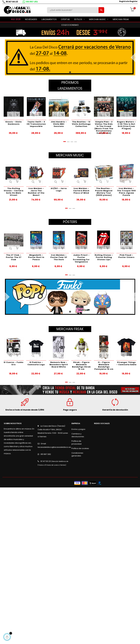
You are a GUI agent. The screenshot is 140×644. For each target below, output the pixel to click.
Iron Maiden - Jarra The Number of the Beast (36, 192)
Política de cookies (80, 448)
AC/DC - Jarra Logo (59, 190)
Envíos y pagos (78, 429)
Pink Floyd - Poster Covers (126, 256)
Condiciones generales (77, 454)
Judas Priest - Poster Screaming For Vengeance (81, 258)
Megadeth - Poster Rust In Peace (36, 257)
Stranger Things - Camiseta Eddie (126, 363)
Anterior (10, 57)
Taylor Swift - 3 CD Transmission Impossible (36, 124)
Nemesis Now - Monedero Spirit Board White (59, 365)
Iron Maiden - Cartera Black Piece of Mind (81, 191)
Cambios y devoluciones (78, 435)
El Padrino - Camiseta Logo (36, 363)
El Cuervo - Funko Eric (14, 363)
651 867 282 (32, 2)
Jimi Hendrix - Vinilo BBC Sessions (59, 124)
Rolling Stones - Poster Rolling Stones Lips (104, 257)
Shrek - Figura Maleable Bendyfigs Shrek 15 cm (81, 366)
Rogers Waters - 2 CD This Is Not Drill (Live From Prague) (126, 125)
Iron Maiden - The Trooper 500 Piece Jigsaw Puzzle (126, 192)
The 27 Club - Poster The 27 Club (14, 257)
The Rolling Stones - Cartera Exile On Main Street (14, 192)
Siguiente (130, 57)
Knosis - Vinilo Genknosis (14, 123)
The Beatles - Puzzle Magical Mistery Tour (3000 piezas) (104, 192)
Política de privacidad (76, 442)
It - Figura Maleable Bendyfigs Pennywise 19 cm (104, 366)
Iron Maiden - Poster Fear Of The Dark (59, 257)
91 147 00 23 (12, 2)
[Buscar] (73, 10)
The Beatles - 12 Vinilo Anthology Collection (81, 124)
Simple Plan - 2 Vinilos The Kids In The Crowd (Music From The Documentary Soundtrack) (104, 125)
